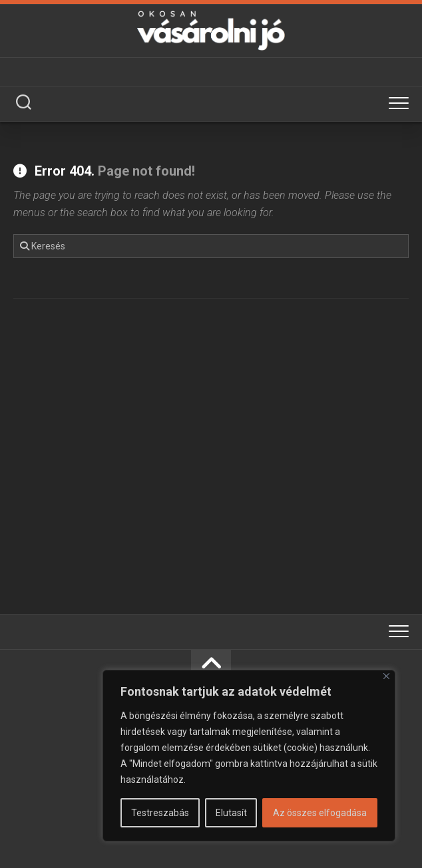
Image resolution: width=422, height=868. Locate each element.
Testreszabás (160, 813)
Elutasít (231, 813)
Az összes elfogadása (320, 813)
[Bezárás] (386, 676)
